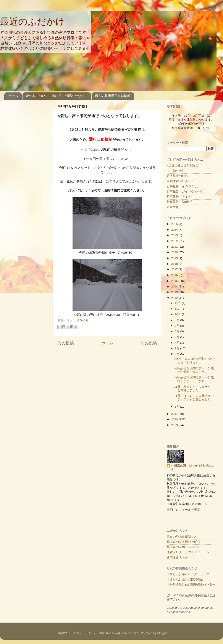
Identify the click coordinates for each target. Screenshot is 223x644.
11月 (178, 309)
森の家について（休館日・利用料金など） (57, 96)
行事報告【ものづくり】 (183, 186)
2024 (175, 230)
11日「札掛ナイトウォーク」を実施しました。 (194, 388)
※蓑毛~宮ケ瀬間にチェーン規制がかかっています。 (194, 379)
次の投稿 (66, 343)
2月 (177, 354)
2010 (175, 419)
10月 (178, 314)
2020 (175, 252)
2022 (175, 241)
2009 (175, 425)
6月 (177, 331)
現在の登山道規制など (182, 537)
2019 (175, 258)
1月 (177, 407)
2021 (175, 247)
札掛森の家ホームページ (183, 547)
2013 (175, 292)
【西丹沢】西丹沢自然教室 (185, 579)
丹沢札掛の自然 (177, 176)
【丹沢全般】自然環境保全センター (191, 585)
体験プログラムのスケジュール (188, 552)
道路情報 (82, 321)
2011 (175, 414)
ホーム (13, 96)
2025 (175, 224)
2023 (175, 235)
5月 (177, 337)
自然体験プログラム (180, 181)
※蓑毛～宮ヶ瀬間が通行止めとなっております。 (195, 361)
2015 (175, 281)
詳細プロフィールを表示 (183, 510)
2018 (175, 264)
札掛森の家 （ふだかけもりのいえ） (193, 468)
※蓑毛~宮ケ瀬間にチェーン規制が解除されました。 (194, 370)
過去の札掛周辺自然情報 (113, 96)
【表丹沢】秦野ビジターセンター (189, 574)
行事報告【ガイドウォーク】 (186, 191)
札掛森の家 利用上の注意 (184, 542)
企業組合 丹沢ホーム (181, 557)
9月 (177, 320)
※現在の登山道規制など (183, 165)
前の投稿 (149, 343)
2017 (175, 269)
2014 (175, 286)
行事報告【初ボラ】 (180, 202)
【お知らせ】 (176, 171)
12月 (178, 303)
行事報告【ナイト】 (180, 197)
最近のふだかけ (32, 22)
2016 (175, 275)
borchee (127, 633)
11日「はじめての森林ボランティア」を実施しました (194, 398)
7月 (177, 326)
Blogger (162, 633)
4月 (177, 343)
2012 (175, 298)
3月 (177, 348)
